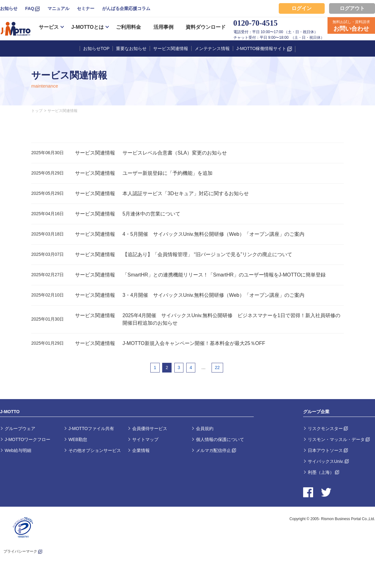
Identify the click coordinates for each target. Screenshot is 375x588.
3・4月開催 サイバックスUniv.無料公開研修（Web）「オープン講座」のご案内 (213, 295)
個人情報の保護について (220, 439)
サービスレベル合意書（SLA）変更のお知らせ (175, 153)
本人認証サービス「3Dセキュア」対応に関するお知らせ (186, 193)
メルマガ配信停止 (213, 450)
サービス (49, 27)
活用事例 (163, 27)
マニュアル (58, 8)
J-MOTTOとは (87, 27)
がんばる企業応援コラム (126, 8)
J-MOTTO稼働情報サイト (261, 48)
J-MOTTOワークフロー (27, 439)
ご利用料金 (128, 27)
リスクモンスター (325, 428)
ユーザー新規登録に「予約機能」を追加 (167, 173)
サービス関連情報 (171, 48)
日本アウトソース (325, 450)
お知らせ (9, 8)
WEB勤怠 (78, 439)
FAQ (30, 8)
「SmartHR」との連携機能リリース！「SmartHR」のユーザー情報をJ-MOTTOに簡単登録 (224, 275)
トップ (37, 111)
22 (217, 367)
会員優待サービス (150, 428)
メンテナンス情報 (212, 48)
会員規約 (205, 428)
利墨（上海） (321, 472)
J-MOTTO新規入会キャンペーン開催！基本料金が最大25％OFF (194, 343)
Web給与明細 (18, 450)
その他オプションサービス (95, 450)
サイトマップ (145, 439)
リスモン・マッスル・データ (336, 439)
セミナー (86, 8)
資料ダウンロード (206, 27)
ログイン (302, 8)
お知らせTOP (96, 48)
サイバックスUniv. (326, 461)
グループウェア (20, 428)
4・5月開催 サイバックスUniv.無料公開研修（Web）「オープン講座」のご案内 (213, 234)
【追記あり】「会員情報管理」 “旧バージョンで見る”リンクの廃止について (207, 254)
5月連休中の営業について (151, 214)
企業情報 (141, 450)
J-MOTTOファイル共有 (91, 428)
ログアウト (352, 8)
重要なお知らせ (131, 48)
